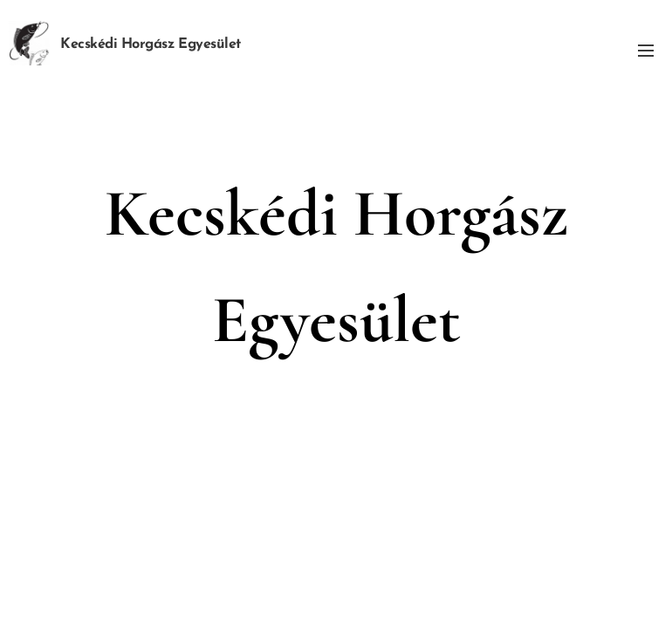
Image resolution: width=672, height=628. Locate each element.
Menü (646, 51)
